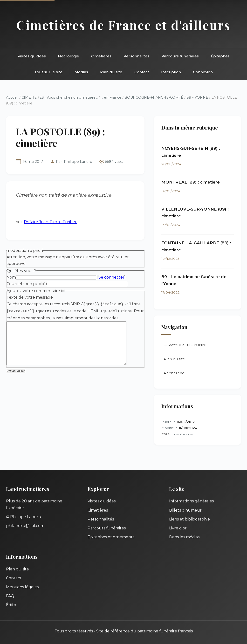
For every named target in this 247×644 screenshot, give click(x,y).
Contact (142, 72)
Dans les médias (184, 537)
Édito (11, 605)
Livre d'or (178, 528)
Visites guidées (32, 56)
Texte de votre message (30, 297)
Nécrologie (69, 56)
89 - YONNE (197, 97)
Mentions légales (22, 587)
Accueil (12, 97)
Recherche (174, 373)
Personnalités (136, 56)
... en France (111, 97)
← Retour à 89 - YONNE (186, 345)
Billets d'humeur (185, 510)
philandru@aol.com (25, 526)
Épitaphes (220, 56)
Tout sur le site (48, 72)
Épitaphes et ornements (111, 537)
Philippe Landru (78, 162)
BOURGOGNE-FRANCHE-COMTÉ (154, 97)
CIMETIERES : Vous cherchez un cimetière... (60, 97)
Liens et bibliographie (189, 519)
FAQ (10, 596)
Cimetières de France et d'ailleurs (123, 25)
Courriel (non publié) (27, 284)
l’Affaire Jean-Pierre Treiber (50, 222)
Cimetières (101, 56)
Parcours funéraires (180, 56)
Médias (81, 72)
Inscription (171, 72)
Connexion (203, 72)
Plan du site (111, 72)
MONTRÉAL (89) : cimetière (191, 182)
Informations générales (191, 501)
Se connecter (111, 277)
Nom (11, 277)
